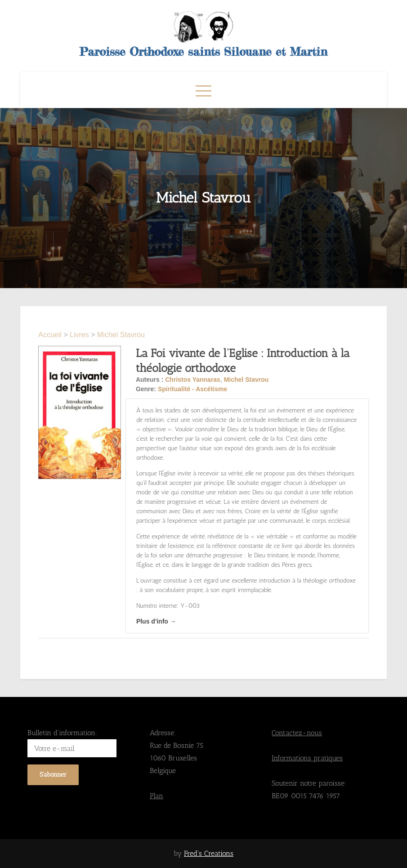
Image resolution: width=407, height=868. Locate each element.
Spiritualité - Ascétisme (192, 389)
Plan (157, 796)
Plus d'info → (156, 621)
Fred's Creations (209, 853)
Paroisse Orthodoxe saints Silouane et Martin (203, 52)
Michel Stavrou (121, 335)
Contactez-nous (297, 733)
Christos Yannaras (193, 380)
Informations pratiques (307, 758)
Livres (79, 335)
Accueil (51, 335)
